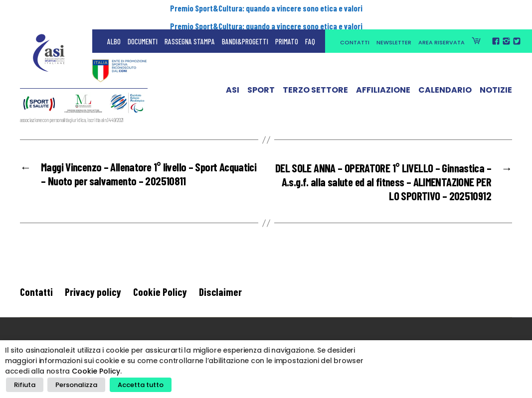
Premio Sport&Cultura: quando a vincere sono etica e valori (266, 8)
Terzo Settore (315, 81)
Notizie (496, 81)
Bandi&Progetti (245, 30)
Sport (261, 81)
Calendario (445, 81)
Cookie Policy (160, 292)
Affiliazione (383, 81)
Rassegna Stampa (190, 30)
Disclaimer (220, 292)
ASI (233, 81)
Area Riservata (442, 31)
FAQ (310, 30)
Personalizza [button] (73, 386)
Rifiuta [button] (24, 386)
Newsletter (394, 31)
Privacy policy (93, 292)
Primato (287, 30)
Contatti (355, 31)
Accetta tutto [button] (135, 386)
